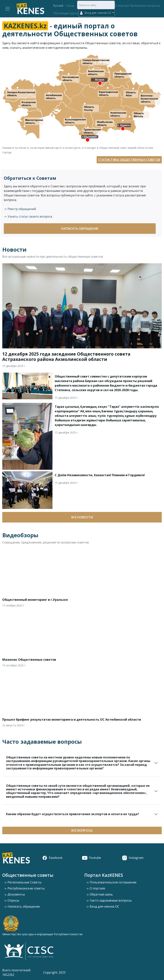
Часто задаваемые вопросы (42, 742)
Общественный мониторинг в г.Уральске (35, 600)
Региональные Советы (23, 882)
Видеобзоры (20, 535)
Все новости (82, 517)
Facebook (52, 858)
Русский (58, 6)
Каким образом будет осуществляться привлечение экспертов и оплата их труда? (72, 814)
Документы (14, 894)
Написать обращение (80, 229)
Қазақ (70, 6)
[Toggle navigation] (8, 9)
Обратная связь (99, 894)
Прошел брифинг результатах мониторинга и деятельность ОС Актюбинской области (72, 719)
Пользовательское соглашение (111, 882)
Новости (14, 250)
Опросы (11, 900)
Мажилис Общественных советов (29, 660)
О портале (122, 6)
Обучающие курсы (66, 13)
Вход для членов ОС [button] (95, 13)
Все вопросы (82, 830)
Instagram (133, 858)
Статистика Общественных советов (129, 160)
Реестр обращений (20, 209)
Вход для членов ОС (103, 906)
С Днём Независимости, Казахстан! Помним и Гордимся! (100, 475)
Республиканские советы (24, 888)
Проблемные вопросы (145, 6)
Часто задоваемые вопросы (109, 900)
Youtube (92, 858)
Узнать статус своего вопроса (28, 216)
